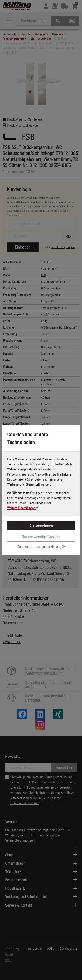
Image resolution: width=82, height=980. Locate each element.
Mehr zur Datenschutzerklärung (41, 546)
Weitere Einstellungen (23, 508)
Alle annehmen (41, 526)
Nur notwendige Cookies (41, 537)
